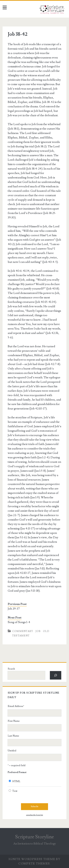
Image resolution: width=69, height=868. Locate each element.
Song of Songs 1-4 (19, 622)
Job (38, 631)
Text (15, 791)
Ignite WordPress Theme (32, 859)
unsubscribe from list (35, 815)
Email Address (16, 706)
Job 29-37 (14, 609)
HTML (16, 781)
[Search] (56, 675)
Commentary (23, 631)
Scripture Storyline (34, 837)
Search (11, 669)
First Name (14, 721)
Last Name (13, 736)
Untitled (12, 751)
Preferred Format (17, 772)
